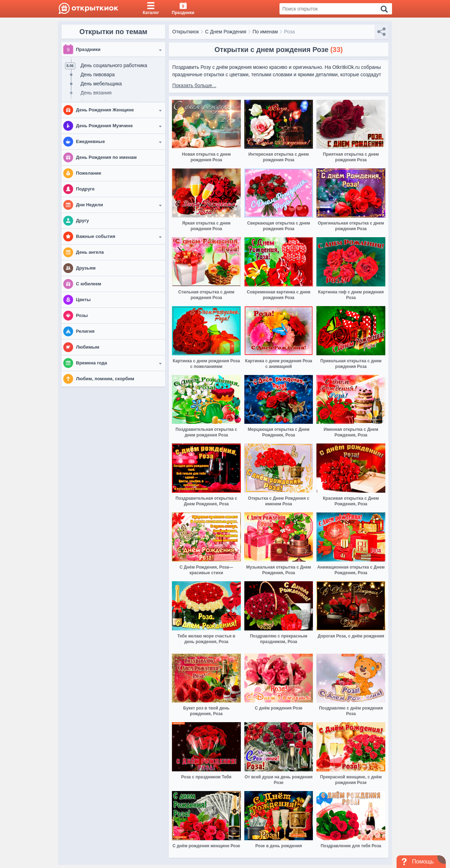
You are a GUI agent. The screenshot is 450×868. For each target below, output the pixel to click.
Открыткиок (186, 32)
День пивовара (98, 75)
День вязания (96, 93)
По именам (265, 32)
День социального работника (114, 65)
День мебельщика (101, 84)
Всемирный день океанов (110, 102)
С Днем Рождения (226, 32)
